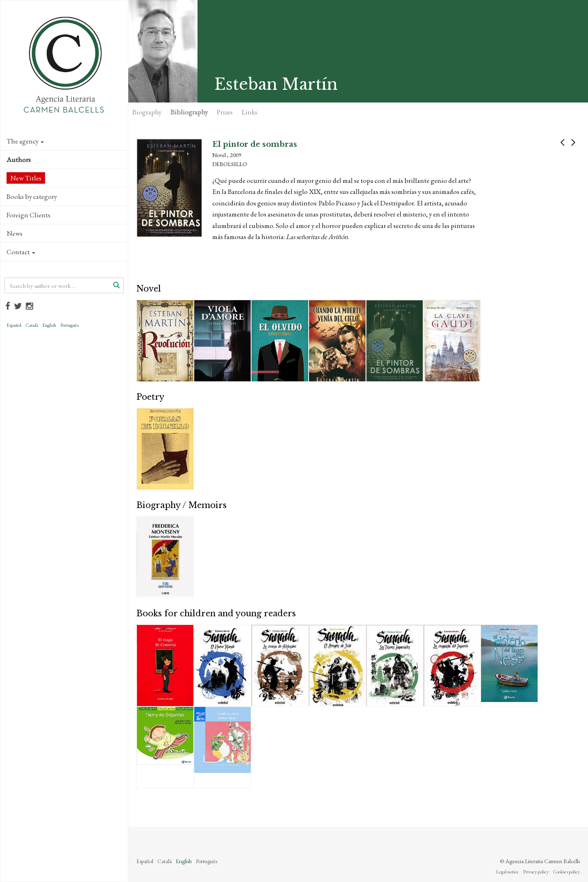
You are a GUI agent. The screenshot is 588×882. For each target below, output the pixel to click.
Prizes (225, 112)
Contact (21, 252)
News (15, 233)
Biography (147, 112)
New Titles (26, 178)
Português (69, 325)
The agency (25, 141)
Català (32, 325)
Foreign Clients (28, 215)
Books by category (32, 196)
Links (250, 112)
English (49, 325)
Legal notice (507, 872)
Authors (19, 160)
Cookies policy (566, 872)
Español (14, 325)
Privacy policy (536, 872)
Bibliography (189, 112)
